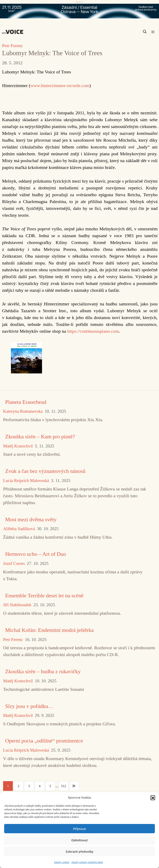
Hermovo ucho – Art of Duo (36, 554)
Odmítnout (80, 840)
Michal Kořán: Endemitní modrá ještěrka (49, 630)
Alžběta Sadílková (19, 529)
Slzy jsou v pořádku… (29, 706)
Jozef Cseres (14, 564)
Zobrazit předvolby (79, 851)
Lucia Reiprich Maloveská (26, 481)
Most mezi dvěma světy (31, 519)
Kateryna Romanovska (23, 411)
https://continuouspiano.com (93, 331)
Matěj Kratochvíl (18, 446)
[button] (153, 797)
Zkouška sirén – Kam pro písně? (40, 437)
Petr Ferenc (13, 46)
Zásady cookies (62, 862)
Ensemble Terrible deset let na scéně (44, 596)
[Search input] (125, 32)
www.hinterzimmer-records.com (60, 85)
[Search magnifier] (145, 32)
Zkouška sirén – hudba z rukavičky (43, 671)
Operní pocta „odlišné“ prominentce (44, 741)
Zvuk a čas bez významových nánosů (45, 471)
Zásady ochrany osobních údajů (87, 862)
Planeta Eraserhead (26, 402)
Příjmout (79, 829)
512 (64, 786)
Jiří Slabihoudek (17, 605)
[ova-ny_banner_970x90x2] (79, 11)
